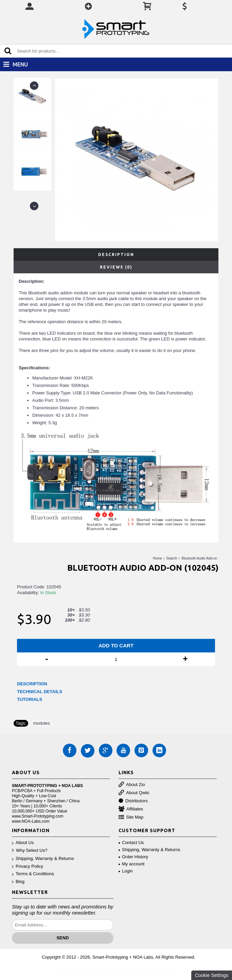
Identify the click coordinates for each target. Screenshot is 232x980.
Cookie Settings (212, 975)
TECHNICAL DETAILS (40, 692)
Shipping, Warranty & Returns (43, 859)
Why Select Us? (30, 851)
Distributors (133, 801)
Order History (133, 857)
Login (126, 871)
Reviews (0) (116, 267)
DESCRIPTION (32, 684)
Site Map (131, 817)
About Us (23, 843)
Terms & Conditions (33, 874)
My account (131, 864)
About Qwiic (134, 793)
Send (63, 938)
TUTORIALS (30, 699)
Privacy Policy (28, 867)
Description (116, 254)
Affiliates (131, 809)
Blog (18, 882)
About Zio (132, 785)
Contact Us (131, 842)
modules (42, 723)
